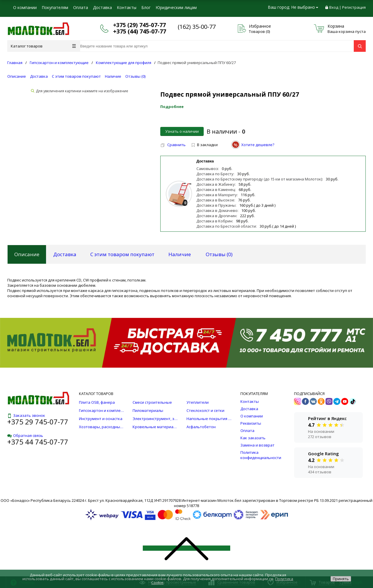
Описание (17, 76)
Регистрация (354, 7)
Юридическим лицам (176, 7)
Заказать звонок (26, 415)
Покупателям (55, 7)
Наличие (113, 76)
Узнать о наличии (182, 131)
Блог (146, 7)
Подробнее (172, 107)
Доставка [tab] (65, 254)
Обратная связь (25, 435)
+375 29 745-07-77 (38, 422)
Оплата (81, 7)
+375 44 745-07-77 (38, 442)
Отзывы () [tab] (219, 254)
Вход (334, 7)
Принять (341, 579)
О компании (25, 7)
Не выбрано (305, 7)
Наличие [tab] (180, 254)
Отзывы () (135, 76)
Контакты (127, 7)
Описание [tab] (27, 254)
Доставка (102, 7)
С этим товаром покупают (76, 76)
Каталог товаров (43, 46)
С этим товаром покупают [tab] (122, 254)
